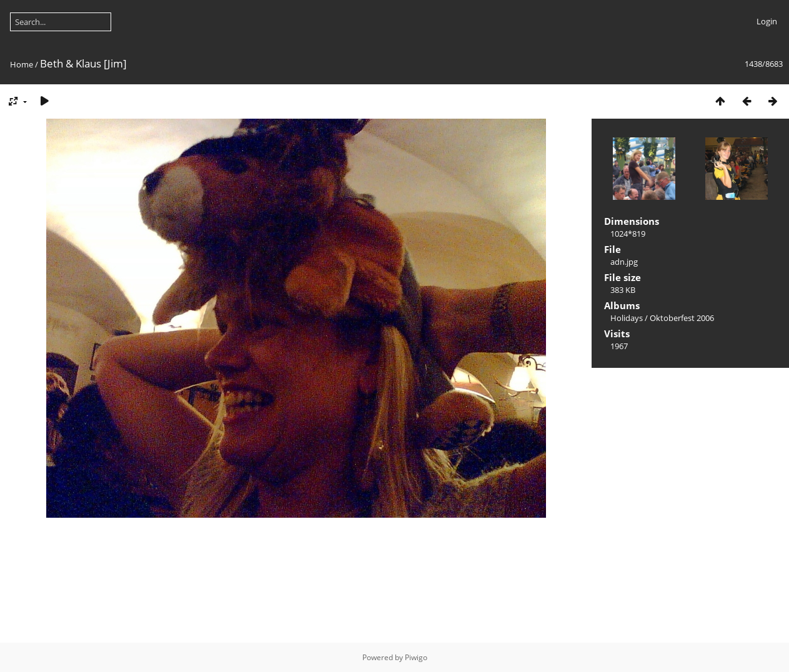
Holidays (627, 318)
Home (22, 64)
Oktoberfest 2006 (682, 318)
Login (767, 21)
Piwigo (416, 657)
